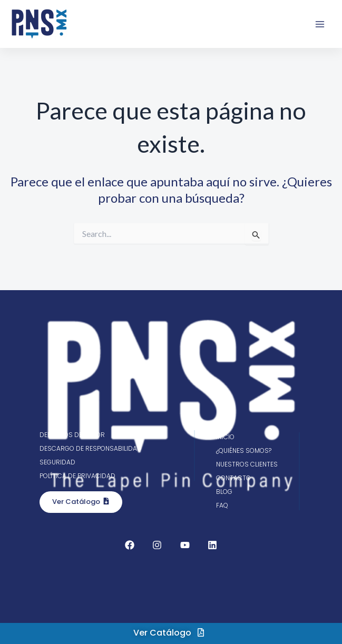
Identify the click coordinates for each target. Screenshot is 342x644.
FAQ (222, 505)
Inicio (225, 437)
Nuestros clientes (247, 464)
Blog (224, 492)
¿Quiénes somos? (244, 450)
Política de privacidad (77, 476)
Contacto (233, 478)
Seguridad (57, 462)
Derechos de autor (72, 435)
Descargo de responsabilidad (91, 448)
